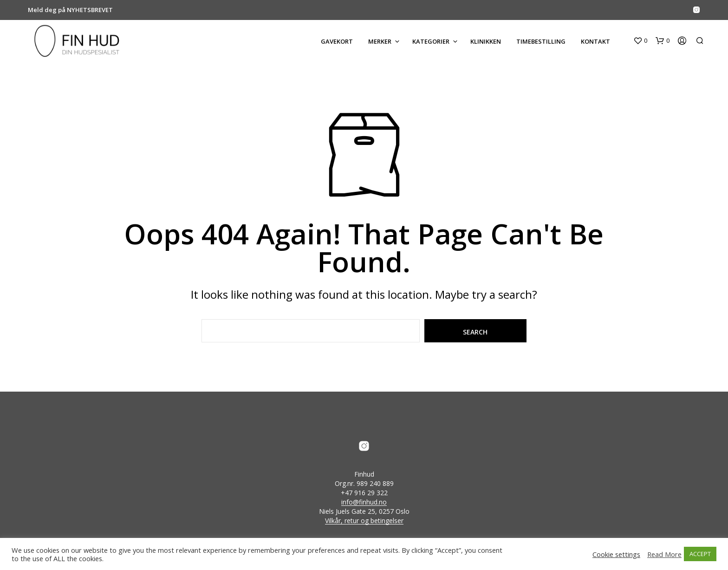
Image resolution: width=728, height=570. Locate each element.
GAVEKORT (337, 41)
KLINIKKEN (486, 41)
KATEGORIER (431, 41)
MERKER (380, 41)
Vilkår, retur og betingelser (364, 521)
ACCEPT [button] (700, 554)
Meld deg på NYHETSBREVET (70, 10)
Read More (664, 554)
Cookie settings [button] (616, 554)
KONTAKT (595, 41)
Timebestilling (541, 41)
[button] (640, 41)
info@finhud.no (364, 502)
